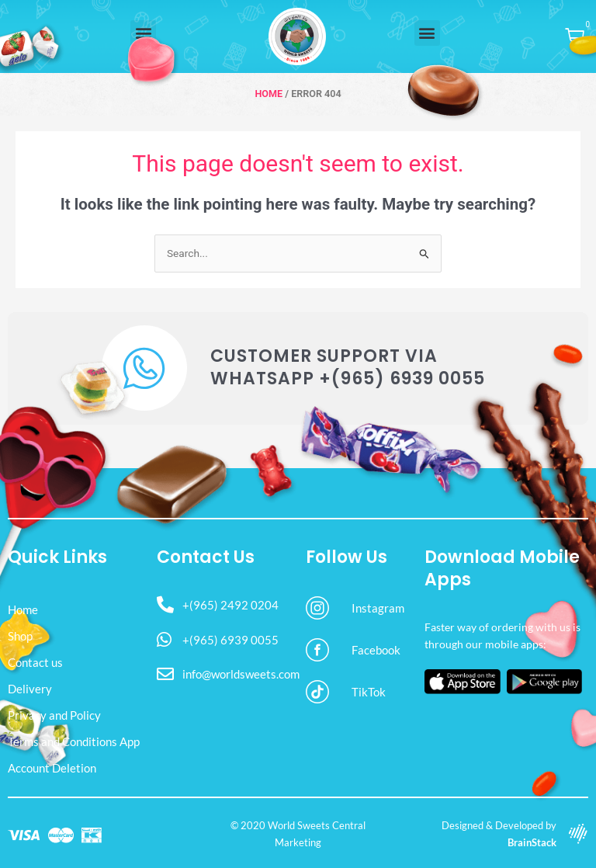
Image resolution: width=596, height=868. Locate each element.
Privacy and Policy (54, 715)
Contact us (35, 662)
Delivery (30, 689)
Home (269, 94)
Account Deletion (52, 768)
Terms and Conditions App (74, 741)
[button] (427, 33)
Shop (20, 636)
